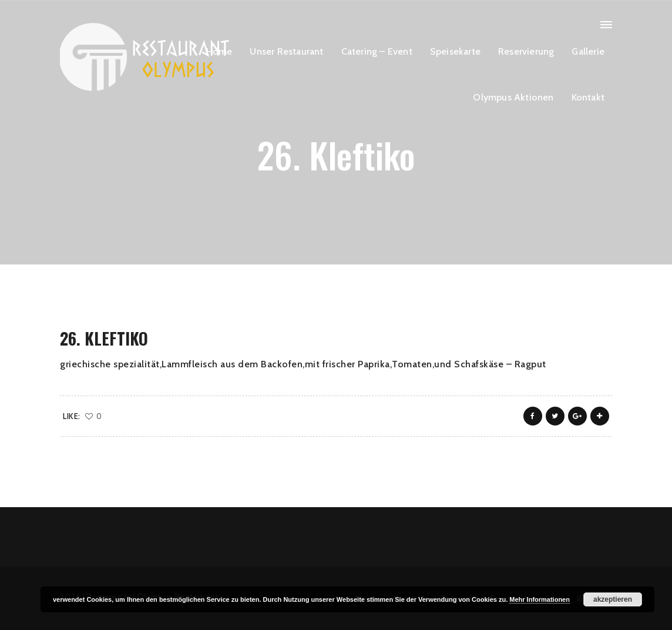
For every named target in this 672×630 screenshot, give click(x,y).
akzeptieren (613, 599)
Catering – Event (377, 51)
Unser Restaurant (286, 51)
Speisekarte (455, 51)
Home (219, 51)
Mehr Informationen (540, 599)
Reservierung (526, 51)
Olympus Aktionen (513, 97)
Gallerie (588, 51)
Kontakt (588, 97)
